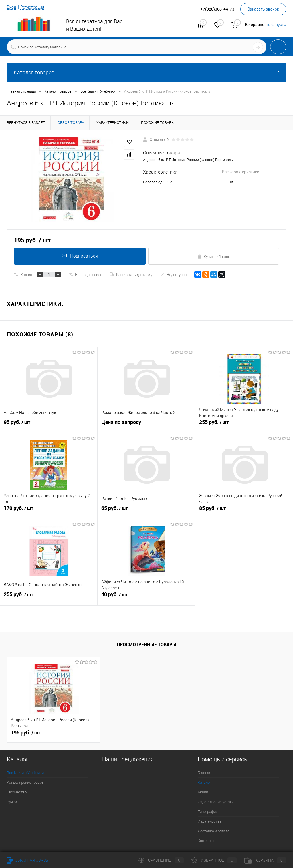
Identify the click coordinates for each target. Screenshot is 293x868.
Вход (11, 7)
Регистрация (32, 7)
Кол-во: (27, 274)
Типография (208, 812)
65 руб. (146, 511)
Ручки (12, 802)
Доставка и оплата (214, 831)
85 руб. (244, 511)
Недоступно (173, 274)
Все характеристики (241, 172)
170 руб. (49, 511)
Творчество (17, 792)
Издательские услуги (216, 802)
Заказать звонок (263, 9)
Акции (203, 792)
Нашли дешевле (85, 274)
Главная (204, 773)
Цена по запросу (121, 423)
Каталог (204, 782)
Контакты (206, 841)
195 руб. (26, 733)
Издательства (210, 821)
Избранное (214, 860)
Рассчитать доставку (131, 274)
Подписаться (79, 256)
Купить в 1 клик (214, 256)
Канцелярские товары (26, 782)
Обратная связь (28, 860)
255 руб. (244, 425)
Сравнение (161, 860)
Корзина (265, 860)
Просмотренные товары (146, 644)
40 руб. (146, 598)
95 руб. (49, 425)
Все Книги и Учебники (25, 773)
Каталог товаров (146, 72)
